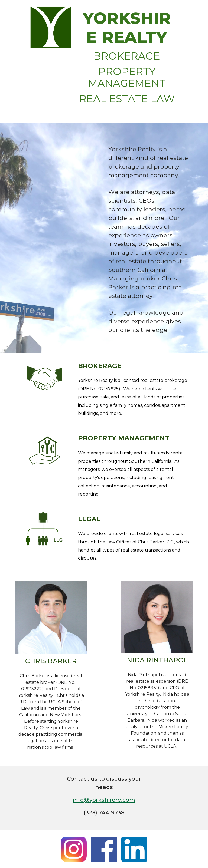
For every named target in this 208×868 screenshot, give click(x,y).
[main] (127, 62)
